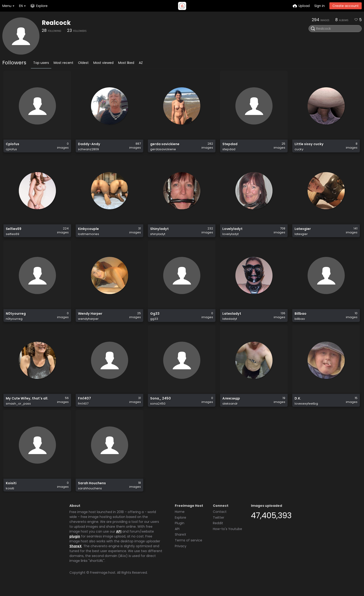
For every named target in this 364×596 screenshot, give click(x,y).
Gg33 (155, 319)
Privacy (181, 553)
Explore (180, 524)
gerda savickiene (165, 146)
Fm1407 (84, 405)
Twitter (219, 524)
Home (180, 519)
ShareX (76, 553)
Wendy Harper (90, 319)
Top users (41, 63)
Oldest (83, 63)
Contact (220, 519)
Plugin (180, 530)
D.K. (298, 405)
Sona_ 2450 (161, 405)
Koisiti (11, 491)
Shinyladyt (159, 233)
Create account (346, 6)
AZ (141, 63)
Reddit (218, 530)
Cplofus (13, 146)
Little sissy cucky (309, 146)
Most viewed (103, 63)
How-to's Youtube (227, 536)
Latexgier (303, 233)
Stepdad (230, 146)
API (119, 538)
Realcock (56, 23)
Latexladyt (232, 319)
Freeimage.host (103, 580)
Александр (231, 405)
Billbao (301, 319)
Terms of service (188, 547)
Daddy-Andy (89, 146)
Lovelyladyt (232, 233)
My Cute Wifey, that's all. (27, 405)
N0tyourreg (16, 319)
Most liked (126, 63)
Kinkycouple (88, 233)
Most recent (63, 63)
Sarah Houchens (92, 491)
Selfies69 (14, 233)
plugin (75, 543)
